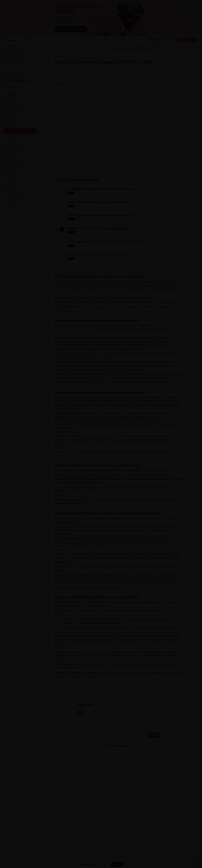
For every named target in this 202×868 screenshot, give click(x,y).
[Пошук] (26, 40)
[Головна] (53, 48)
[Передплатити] (187, 40)
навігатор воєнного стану (113, 324)
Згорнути (174, 179)
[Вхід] (169, 40)
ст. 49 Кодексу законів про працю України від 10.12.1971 (100, 493)
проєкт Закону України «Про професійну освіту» (153, 593)
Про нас (9, 204)
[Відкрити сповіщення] (158, 40)
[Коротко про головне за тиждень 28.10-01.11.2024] (86, 48)
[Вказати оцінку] (168, 193)
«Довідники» (116, 605)
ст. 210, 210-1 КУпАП (100, 374)
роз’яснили (81, 488)
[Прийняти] (117, 864)
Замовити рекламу (185, 4)
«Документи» (87, 521)
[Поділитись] (178, 70)
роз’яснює (72, 620)
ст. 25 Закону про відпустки (96, 623)
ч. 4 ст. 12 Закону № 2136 (99, 669)
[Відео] (62, 48)
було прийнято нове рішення (98, 454)
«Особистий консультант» (106, 400)
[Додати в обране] (182, 70)
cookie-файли (102, 864)
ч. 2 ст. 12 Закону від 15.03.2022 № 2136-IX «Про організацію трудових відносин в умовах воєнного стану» (112, 661)
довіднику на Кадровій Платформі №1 (76, 694)
